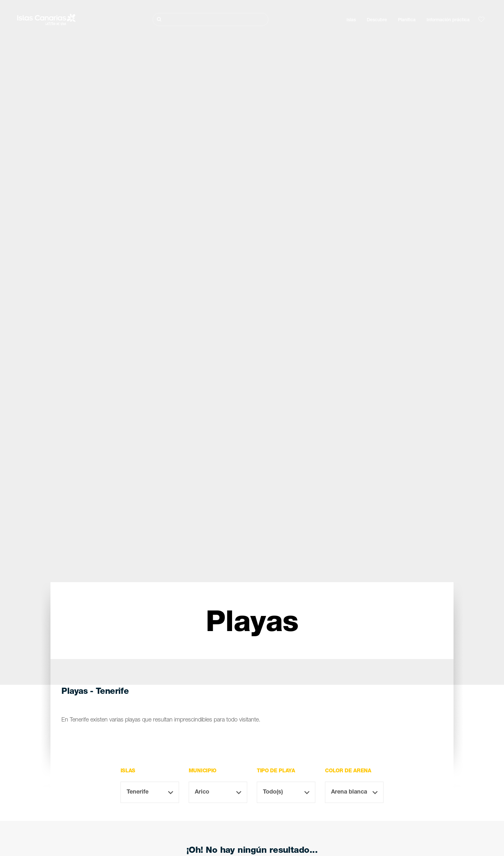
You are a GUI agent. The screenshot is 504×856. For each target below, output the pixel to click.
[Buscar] (211, 19)
